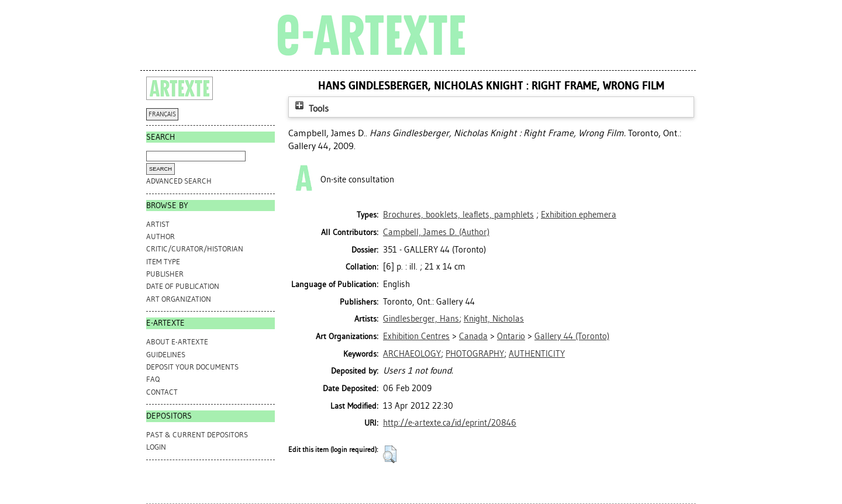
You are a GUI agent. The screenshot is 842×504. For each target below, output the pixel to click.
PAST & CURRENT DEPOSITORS (197, 435)
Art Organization (179, 299)
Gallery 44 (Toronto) (572, 336)
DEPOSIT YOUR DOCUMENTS (192, 367)
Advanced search (179, 181)
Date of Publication (183, 286)
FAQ (153, 379)
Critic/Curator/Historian (195, 249)
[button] (390, 454)
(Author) (436, 232)
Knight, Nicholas (494, 319)
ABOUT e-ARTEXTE (177, 342)
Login (156, 447)
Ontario (511, 336)
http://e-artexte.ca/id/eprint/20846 (450, 423)
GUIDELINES (166, 355)
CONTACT (162, 392)
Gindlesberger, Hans (421, 319)
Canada (473, 336)
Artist (158, 224)
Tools (310, 108)
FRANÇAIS (162, 114)
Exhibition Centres (416, 336)
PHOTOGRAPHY (475, 354)
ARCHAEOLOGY (412, 354)
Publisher (165, 274)
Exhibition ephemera (579, 215)
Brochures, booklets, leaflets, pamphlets (458, 215)
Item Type (163, 262)
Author (161, 237)
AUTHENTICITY (537, 354)
